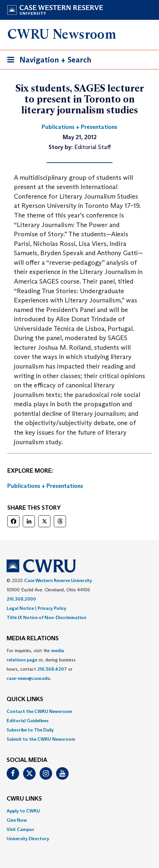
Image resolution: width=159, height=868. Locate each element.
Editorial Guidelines (28, 721)
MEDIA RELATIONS (33, 639)
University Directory (28, 839)
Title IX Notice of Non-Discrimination (47, 617)
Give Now (17, 820)
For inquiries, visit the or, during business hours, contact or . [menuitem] (41, 664)
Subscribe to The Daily (30, 730)
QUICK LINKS (25, 699)
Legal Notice (20, 608)
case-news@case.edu (28, 678)
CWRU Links (24, 799)
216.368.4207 (52, 669)
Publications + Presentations (45, 486)
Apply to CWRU (23, 811)
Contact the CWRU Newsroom (39, 711)
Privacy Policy (52, 608)
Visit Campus (20, 829)
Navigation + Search (47, 61)
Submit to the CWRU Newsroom (41, 739)
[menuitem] (79, 711)
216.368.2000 (21, 599)
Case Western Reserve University (58, 580)
